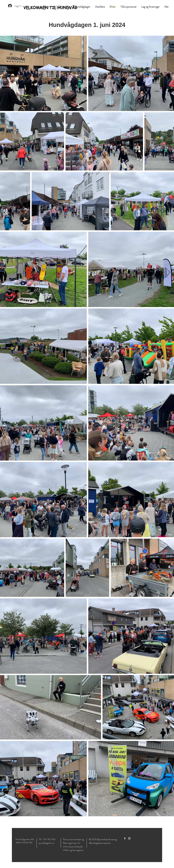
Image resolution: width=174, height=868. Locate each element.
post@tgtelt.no (47, 843)
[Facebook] (125, 838)
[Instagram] (129, 838)
